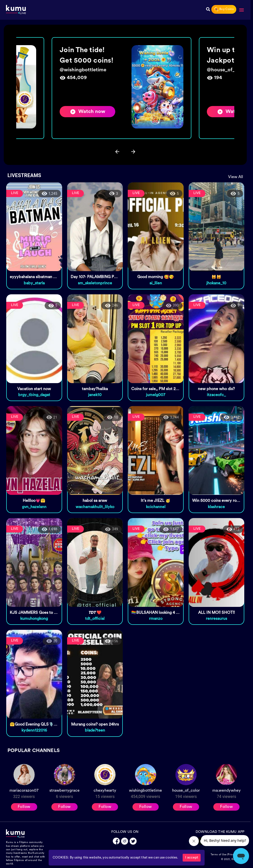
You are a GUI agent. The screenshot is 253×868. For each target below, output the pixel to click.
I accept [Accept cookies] (192, 858)
